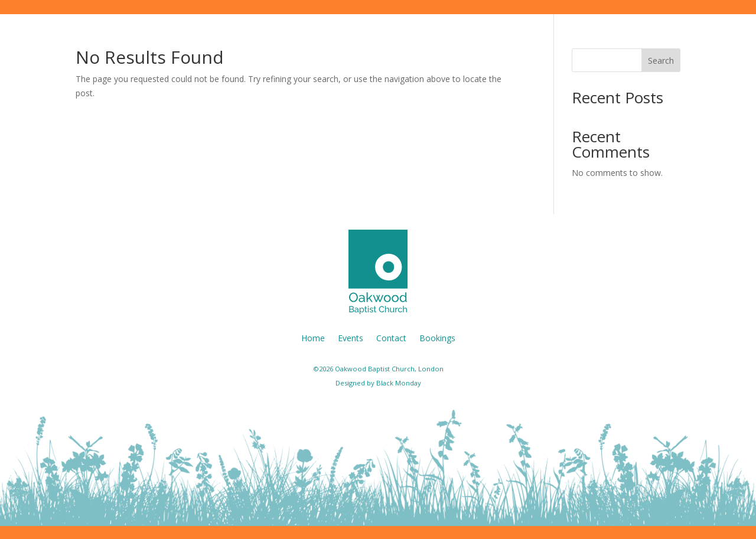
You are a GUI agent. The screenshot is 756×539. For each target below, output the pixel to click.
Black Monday (399, 383)
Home (313, 337)
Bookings (437, 337)
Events (351, 337)
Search (661, 61)
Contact (391, 337)
